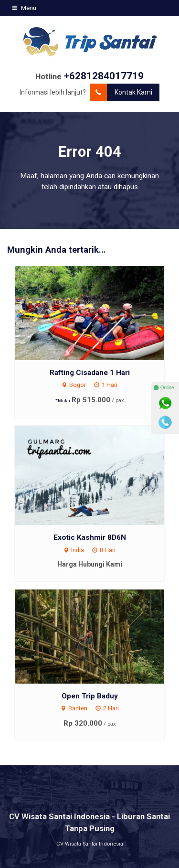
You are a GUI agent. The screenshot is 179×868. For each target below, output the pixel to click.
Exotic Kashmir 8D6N (90, 537)
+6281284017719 (104, 76)
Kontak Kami (121, 92)
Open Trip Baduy (90, 696)
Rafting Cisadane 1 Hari (90, 373)
